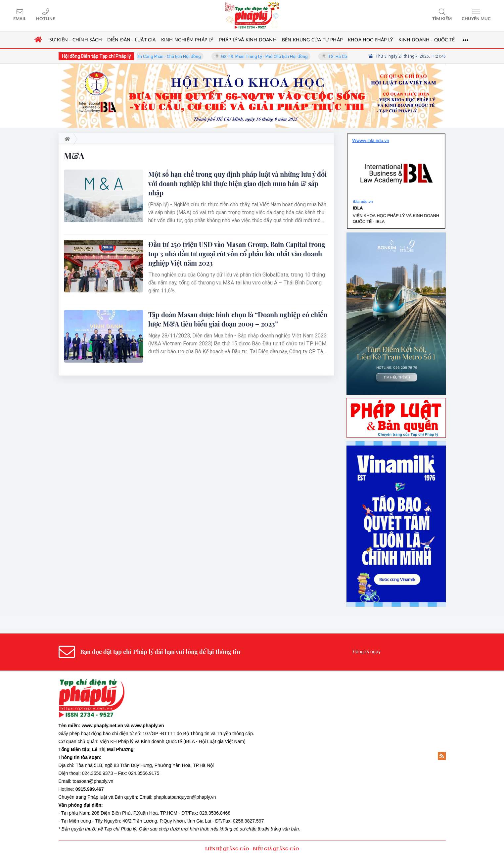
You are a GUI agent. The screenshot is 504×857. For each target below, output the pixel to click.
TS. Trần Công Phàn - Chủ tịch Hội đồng (167, 56)
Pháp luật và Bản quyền (112, 797)
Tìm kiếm (442, 19)
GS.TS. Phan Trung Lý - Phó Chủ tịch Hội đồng (268, 56)
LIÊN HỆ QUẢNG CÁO (227, 849)
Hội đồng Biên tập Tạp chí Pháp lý (96, 56)
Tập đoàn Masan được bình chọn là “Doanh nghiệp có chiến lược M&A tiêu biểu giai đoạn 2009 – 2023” (238, 319)
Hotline (46, 19)
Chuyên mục (476, 19)
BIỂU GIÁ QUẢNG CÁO (276, 849)
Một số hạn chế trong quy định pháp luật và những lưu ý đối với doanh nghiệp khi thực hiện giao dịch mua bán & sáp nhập (237, 183)
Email (20, 19)
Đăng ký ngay (367, 652)
